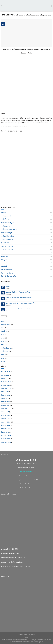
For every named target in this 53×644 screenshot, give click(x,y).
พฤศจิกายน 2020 (6, 388)
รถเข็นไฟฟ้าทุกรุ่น (6, 233)
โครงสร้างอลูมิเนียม (7, 270)
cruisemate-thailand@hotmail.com (19, 199)
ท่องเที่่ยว (4, 331)
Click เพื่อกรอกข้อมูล (16, 194)
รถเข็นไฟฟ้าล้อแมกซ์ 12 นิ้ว (9, 239)
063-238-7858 (20, 190)
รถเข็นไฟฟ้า (5, 351)
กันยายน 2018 (5, 439)
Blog (26, 637)
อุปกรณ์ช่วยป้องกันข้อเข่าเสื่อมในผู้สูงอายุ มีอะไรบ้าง (21, 303)
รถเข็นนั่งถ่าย (5, 219)
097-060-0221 (14, 181)
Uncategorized (6, 325)
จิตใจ (3, 328)
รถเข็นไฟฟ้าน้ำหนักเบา (8, 236)
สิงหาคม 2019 (5, 419)
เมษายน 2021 (5, 375)
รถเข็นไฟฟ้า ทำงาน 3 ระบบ (9, 229)
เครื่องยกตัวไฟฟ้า (6, 256)
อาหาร (3, 358)
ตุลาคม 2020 (5, 392)
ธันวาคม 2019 (5, 405)
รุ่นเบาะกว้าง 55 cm (7, 249)
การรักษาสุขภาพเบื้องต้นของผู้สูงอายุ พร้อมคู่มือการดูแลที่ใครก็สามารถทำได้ (27, 49)
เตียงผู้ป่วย (4, 260)
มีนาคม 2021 (5, 378)
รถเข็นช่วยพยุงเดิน (7, 216)
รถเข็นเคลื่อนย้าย (6, 348)
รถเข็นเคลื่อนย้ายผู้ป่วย (8, 223)
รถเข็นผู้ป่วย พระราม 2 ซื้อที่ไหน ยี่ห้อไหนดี (18, 309)
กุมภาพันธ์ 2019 (6, 435)
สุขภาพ (3, 355)
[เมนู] (2, 6)
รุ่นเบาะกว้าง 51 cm (7, 246)
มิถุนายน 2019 (6, 425)
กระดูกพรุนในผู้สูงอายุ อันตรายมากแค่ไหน (18, 292)
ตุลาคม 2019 (5, 412)
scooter (4, 213)
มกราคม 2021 (5, 385)
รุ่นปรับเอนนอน (6, 243)
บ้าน (3, 335)
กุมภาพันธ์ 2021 (6, 382)
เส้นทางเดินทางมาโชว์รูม (26, 472)
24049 (8, 287)
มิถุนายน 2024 (6, 372)
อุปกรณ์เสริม (5, 253)
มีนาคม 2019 (5, 432)
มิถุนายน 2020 (6, 395)
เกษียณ (3, 361)
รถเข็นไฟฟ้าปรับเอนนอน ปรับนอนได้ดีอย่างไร (19, 298)
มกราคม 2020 (5, 402)
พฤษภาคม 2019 (6, 429)
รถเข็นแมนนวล (6, 226)
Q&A (3, 321)
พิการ (3, 345)
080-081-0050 (14, 186)
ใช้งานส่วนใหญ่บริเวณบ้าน (9, 276)
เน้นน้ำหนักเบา (5, 263)
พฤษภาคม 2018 (6, 442)
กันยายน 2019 (5, 415)
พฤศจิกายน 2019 (6, 408)
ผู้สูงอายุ (4, 341)
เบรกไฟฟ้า (4, 266)
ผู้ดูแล (3, 338)
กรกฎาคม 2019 (6, 422)
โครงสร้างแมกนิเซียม (7, 273)
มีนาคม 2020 (5, 398)
